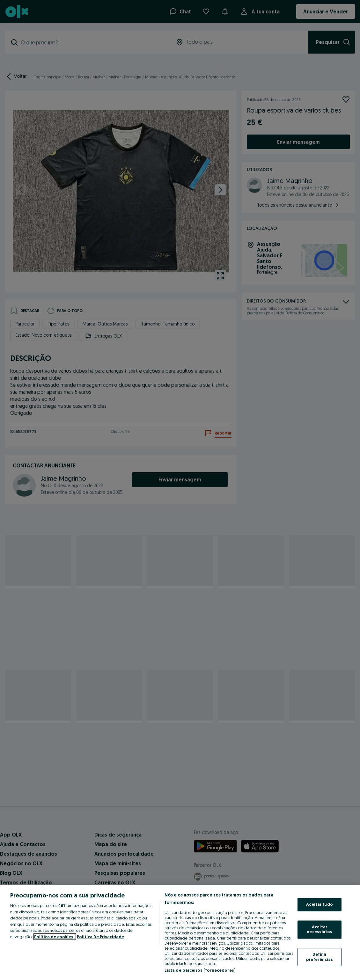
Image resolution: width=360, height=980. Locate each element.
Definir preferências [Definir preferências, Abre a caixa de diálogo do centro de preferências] (320, 957)
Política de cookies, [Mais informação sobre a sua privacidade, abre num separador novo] (55, 937)
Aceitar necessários (319, 929)
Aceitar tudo (320, 904)
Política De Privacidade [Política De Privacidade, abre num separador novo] (100, 937)
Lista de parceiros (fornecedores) (200, 970)
